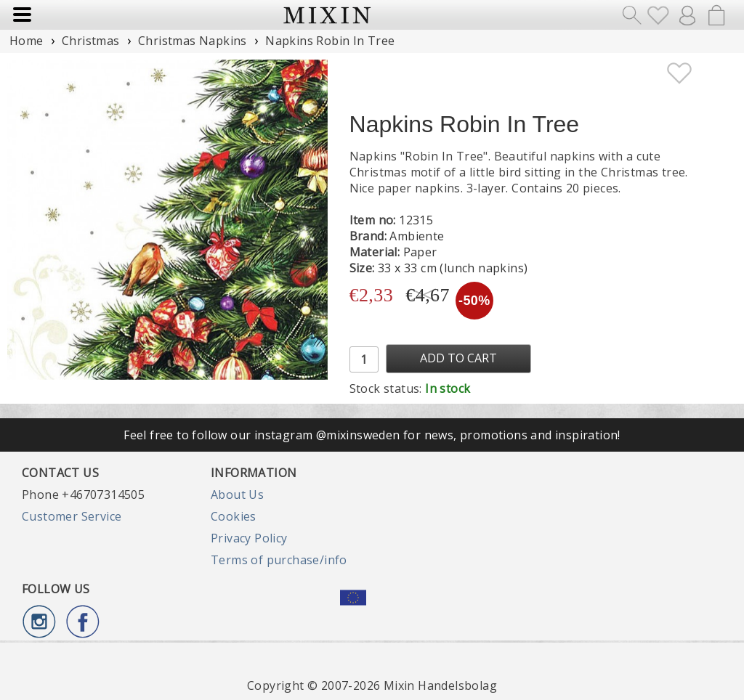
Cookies (234, 516)
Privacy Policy (249, 538)
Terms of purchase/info (279, 560)
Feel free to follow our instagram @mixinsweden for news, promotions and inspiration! (372, 435)
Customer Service (72, 516)
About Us (237, 495)
